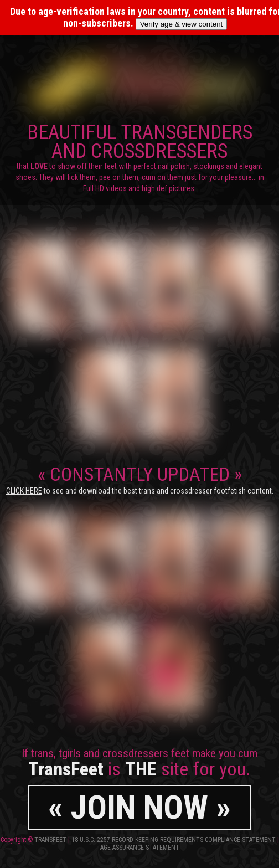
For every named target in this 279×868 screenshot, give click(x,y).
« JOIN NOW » (139, 807)
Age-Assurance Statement (140, 848)
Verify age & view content (182, 24)
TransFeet (50, 840)
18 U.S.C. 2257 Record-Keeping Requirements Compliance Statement (174, 840)
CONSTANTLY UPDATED (140, 479)
